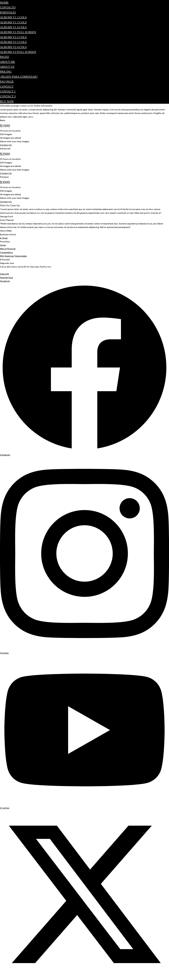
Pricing (6, 72)
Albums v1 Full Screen (18, 32)
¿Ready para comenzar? (19, 77)
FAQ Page (7, 81)
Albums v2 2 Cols (13, 37)
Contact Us (6, 145)
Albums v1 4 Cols (13, 27)
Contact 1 (8, 91)
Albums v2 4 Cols (13, 47)
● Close (4, 238)
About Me (8, 62)
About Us (7, 67)
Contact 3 (8, 96)
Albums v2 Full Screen (18, 52)
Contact (7, 86)
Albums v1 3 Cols (13, 22)
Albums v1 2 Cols (13, 17)
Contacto (8, 7)
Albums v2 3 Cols (13, 42)
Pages (4, 57)
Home (4, 2)
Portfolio (8, 12)
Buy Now (7, 101)
